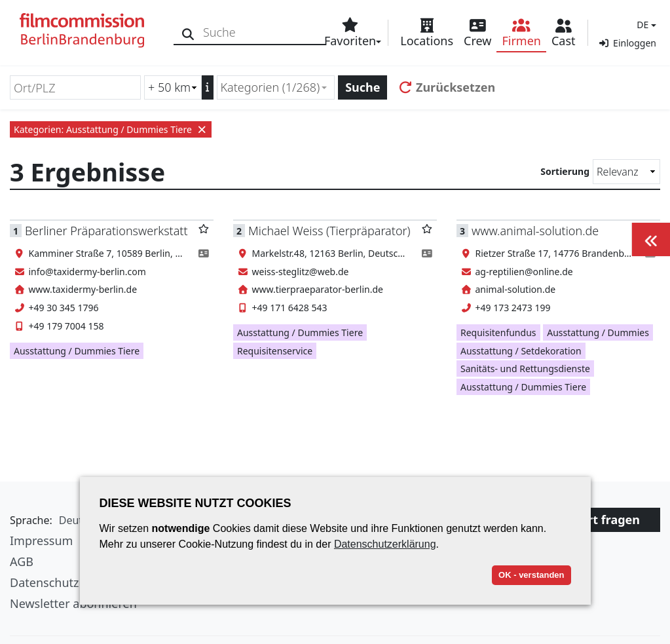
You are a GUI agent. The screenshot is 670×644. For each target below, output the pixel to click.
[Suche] (188, 32)
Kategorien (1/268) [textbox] (270, 87)
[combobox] (276, 87)
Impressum (41, 540)
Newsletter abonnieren (73, 603)
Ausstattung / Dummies (598, 332)
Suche (363, 87)
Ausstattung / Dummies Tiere (77, 351)
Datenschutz (44, 582)
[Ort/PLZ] (75, 87)
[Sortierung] (626, 172)
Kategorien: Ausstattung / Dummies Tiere (111, 129)
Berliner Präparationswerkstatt (106, 231)
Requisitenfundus (498, 332)
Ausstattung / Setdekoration (521, 351)
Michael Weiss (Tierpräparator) (329, 231)
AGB (22, 561)
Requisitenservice (275, 351)
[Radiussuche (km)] (173, 87)
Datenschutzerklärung (385, 544)
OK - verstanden (531, 575)
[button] (645, 25)
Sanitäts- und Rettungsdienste (525, 369)
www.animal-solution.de (535, 231)
